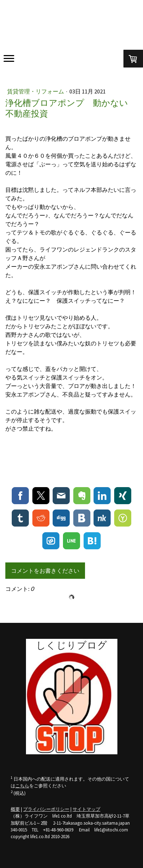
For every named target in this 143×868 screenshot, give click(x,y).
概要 (15, 809)
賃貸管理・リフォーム (36, 91)
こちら (22, 786)
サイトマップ (86, 809)
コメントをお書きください (45, 571)
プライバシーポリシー (46, 809)
